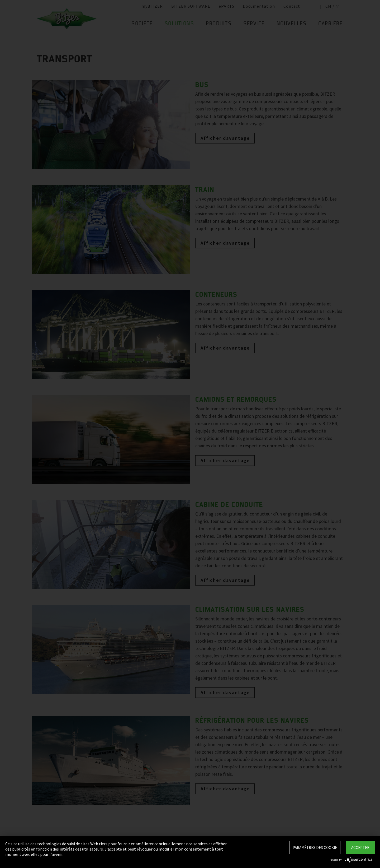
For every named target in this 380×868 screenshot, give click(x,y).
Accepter (360, 848)
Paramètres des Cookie (315, 848)
